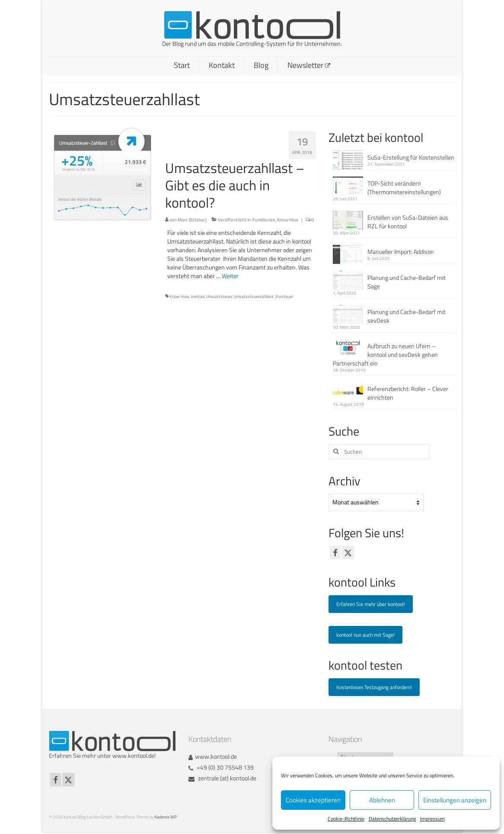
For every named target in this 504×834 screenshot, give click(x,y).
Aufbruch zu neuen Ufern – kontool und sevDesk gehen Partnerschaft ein (385, 354)
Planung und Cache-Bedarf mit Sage (407, 282)
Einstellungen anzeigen (455, 800)
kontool (198, 297)
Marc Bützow (191, 220)
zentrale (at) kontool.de (222, 778)
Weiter (230, 276)
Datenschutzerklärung (392, 819)
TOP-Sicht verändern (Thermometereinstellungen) (404, 188)
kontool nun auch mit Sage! (365, 635)
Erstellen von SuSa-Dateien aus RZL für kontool (408, 222)
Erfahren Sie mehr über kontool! (371, 604)
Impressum (432, 819)
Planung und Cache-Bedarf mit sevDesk (407, 316)
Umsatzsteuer (219, 297)
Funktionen (264, 220)
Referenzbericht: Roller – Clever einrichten (408, 393)
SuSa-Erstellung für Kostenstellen (411, 157)
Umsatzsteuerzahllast (254, 297)
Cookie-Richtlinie (346, 819)
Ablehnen (382, 800)
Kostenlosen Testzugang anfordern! (374, 687)
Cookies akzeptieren (313, 800)
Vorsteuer (284, 297)
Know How (288, 220)
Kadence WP (166, 817)
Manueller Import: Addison (401, 252)
